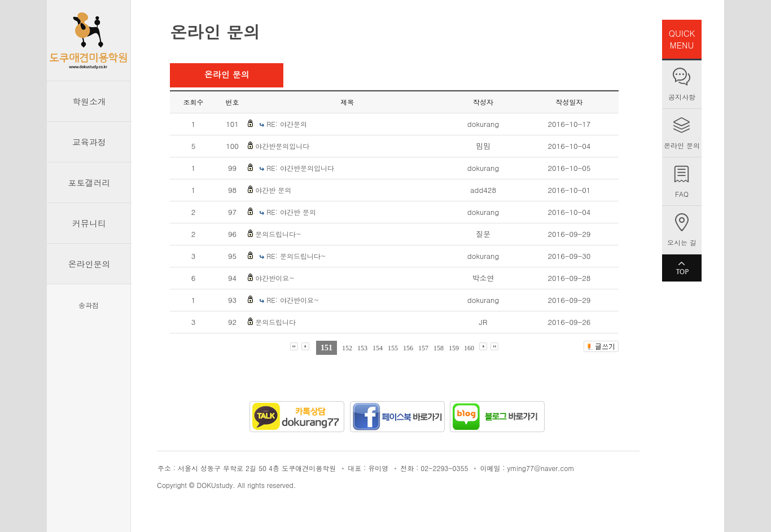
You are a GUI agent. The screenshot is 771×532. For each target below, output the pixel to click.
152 (347, 348)
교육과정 (89, 142)
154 (378, 348)
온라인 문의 (682, 145)
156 (408, 348)
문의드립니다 (275, 322)
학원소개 (89, 101)
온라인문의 (89, 264)
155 (393, 348)
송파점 (89, 305)
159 (454, 348)
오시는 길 (682, 242)
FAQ (682, 194)
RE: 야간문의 (287, 124)
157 (423, 348)
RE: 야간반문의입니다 (300, 168)
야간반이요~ (275, 278)
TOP (682, 268)
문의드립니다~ (278, 234)
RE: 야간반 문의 (291, 212)
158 (439, 348)
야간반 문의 (273, 190)
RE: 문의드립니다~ (296, 256)
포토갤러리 (89, 183)
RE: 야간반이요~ (293, 300)
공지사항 (682, 97)
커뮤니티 (89, 223)
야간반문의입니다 (282, 146)
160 (469, 348)
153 (362, 348)
